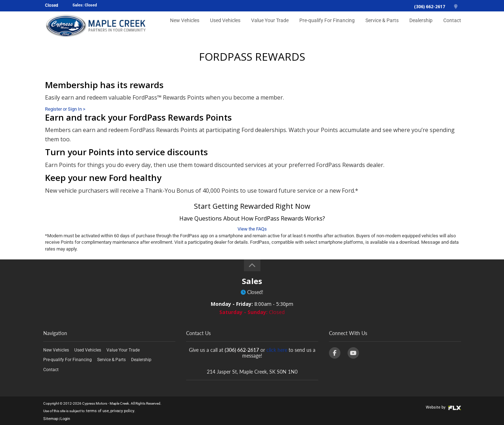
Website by (445, 407)
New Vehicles (201, 27)
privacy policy (117, 411)
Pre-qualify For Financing (336, 27)
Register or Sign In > (65, 109)
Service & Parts (387, 27)
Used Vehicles (240, 27)
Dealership (424, 27)
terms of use (96, 411)
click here (277, 350)
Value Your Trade (283, 27)
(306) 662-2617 (430, 7)
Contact (453, 27)
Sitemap (50, 418)
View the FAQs (252, 229)
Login (63, 418)
